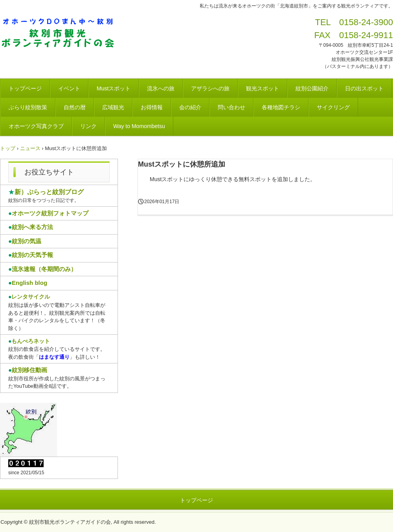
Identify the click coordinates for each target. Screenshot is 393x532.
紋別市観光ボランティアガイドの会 (61, 34)
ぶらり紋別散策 (28, 107)
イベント (69, 88)
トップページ (25, 88)
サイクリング (333, 107)
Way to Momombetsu (139, 126)
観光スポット (263, 88)
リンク (88, 126)
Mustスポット (114, 88)
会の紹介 (190, 107)
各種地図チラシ (281, 107)
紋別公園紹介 (312, 88)
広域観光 (113, 107)
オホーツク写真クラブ (36, 126)
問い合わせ (231, 107)
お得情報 (152, 107)
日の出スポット (364, 88)
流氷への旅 (161, 88)
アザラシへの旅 (210, 88)
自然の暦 (75, 107)
